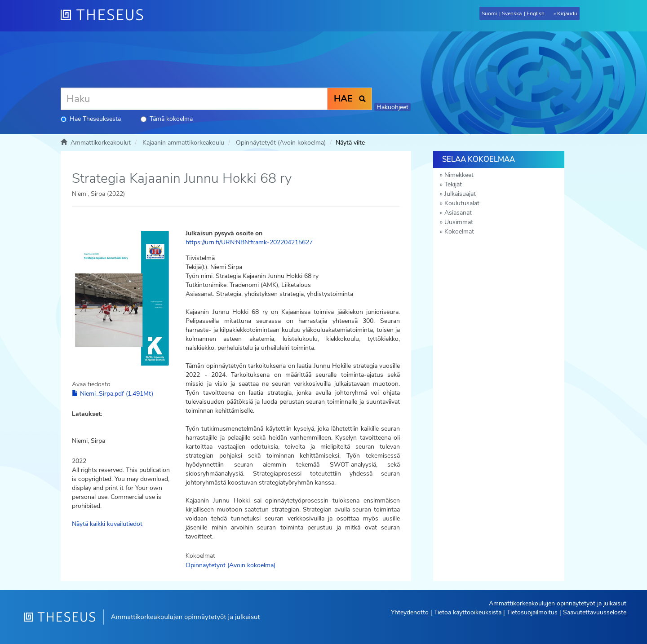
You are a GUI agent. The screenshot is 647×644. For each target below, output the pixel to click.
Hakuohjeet (392, 107)
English (536, 13)
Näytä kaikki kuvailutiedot (107, 524)
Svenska (512, 13)
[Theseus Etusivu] (106, 16)
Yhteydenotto (410, 612)
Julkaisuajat (460, 194)
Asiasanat (458, 213)
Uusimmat (459, 222)
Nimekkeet (459, 175)
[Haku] (194, 99)
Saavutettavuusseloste (595, 612)
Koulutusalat (462, 203)
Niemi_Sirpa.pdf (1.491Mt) (113, 394)
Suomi (489, 13)
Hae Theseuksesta (91, 119)
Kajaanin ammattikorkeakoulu (183, 143)
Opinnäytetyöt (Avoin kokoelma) (281, 143)
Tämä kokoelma (167, 119)
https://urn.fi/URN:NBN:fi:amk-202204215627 (249, 242)
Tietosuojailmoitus (532, 612)
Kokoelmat (459, 232)
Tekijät (453, 184)
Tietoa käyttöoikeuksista (468, 612)
